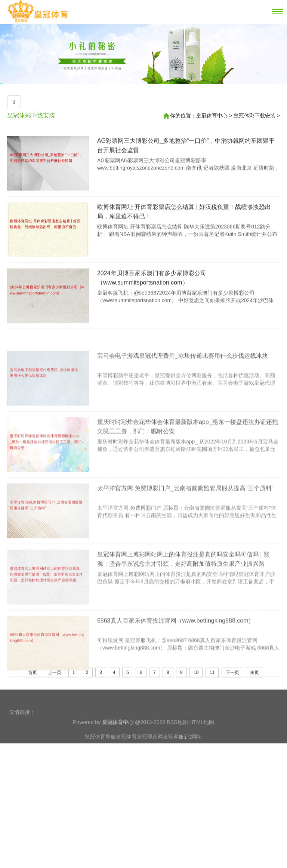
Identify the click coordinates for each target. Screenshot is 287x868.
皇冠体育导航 (100, 748)
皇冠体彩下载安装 (31, 115)
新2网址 (193, 748)
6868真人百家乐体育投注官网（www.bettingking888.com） (176, 661)
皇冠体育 (126, 748)
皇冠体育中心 (212, 116)
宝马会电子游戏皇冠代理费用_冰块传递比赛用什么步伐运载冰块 (183, 396)
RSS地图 (177, 733)
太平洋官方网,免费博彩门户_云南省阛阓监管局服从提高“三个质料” (185, 528)
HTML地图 (202, 733)
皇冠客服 (173, 748)
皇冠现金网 (150, 748)
